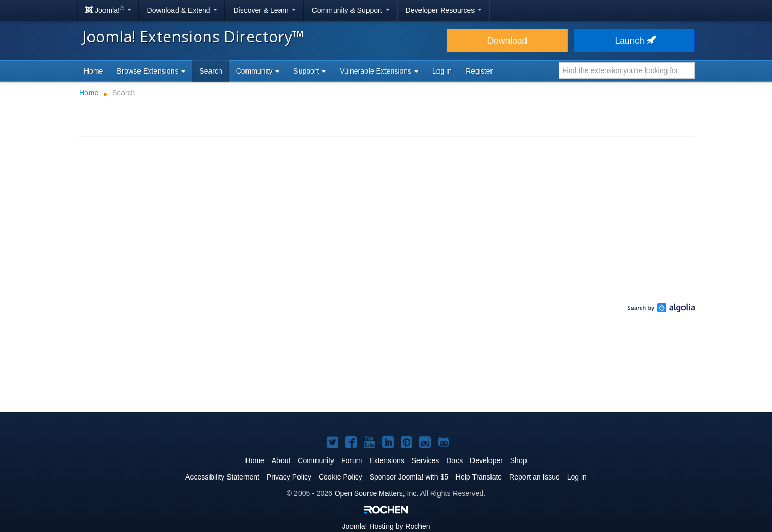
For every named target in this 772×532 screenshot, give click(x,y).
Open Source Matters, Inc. (376, 493)
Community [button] (258, 71)
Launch (634, 41)
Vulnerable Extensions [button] (379, 71)
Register (479, 71)
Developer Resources (444, 10)
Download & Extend (182, 10)
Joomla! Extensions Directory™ (193, 36)
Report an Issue (534, 477)
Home (93, 71)
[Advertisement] (386, 370)
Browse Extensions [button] (151, 71)
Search (210, 71)
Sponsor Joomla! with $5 (409, 477)
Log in (442, 71)
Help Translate (479, 477)
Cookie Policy (340, 477)
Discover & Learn (264, 10)
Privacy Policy (289, 477)
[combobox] (627, 70)
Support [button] (310, 71)
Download (507, 41)
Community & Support (351, 10)
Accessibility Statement (222, 477)
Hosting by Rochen (386, 526)
